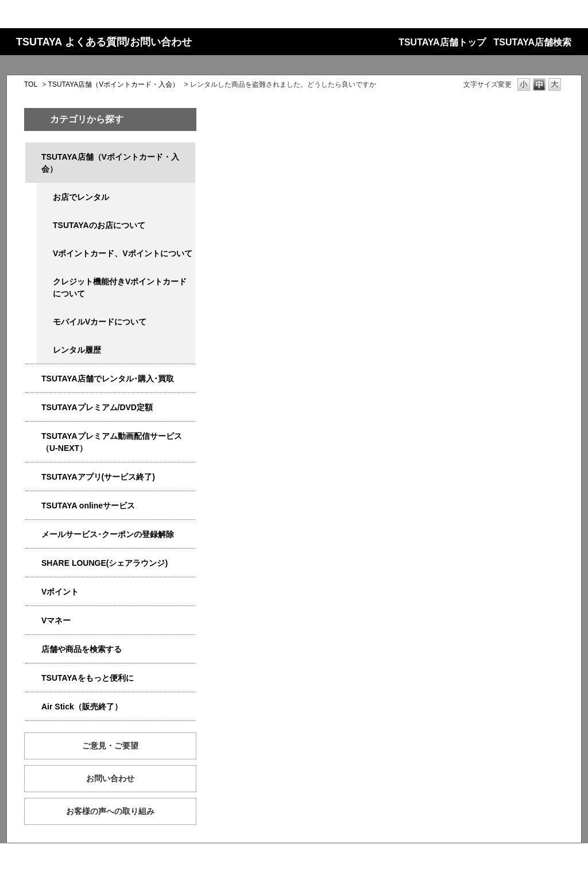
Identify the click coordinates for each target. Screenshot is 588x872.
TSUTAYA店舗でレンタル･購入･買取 (108, 379)
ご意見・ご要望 (110, 746)
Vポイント (60, 592)
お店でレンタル (81, 197)
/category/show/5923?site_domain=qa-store (33, 436)
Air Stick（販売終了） (82, 707)
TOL (31, 84)
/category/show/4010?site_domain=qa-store (33, 506)
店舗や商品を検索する (82, 649)
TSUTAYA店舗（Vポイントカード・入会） (114, 84)
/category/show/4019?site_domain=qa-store (33, 477)
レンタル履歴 (77, 350)
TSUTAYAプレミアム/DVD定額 (97, 407)
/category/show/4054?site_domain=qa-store (33, 379)
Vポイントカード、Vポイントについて (123, 253)
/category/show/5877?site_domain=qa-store (33, 563)
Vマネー (56, 620)
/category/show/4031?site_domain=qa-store (33, 408)
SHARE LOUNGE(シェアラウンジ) (105, 563)
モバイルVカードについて (100, 322)
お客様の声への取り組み (110, 811)
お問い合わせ (110, 778)
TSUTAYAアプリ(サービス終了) (98, 477)
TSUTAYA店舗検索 (533, 42)
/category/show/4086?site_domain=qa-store (33, 649)
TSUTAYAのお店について (99, 225)
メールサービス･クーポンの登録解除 (108, 534)
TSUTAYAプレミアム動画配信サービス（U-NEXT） (112, 442)
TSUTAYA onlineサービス (88, 506)
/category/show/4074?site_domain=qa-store (33, 592)
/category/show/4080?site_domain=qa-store (33, 535)
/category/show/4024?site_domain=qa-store (33, 678)
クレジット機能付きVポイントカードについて (120, 288)
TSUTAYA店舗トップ (442, 42)
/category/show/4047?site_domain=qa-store (33, 157)
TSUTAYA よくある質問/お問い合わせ (104, 42)
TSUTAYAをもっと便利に (88, 678)
